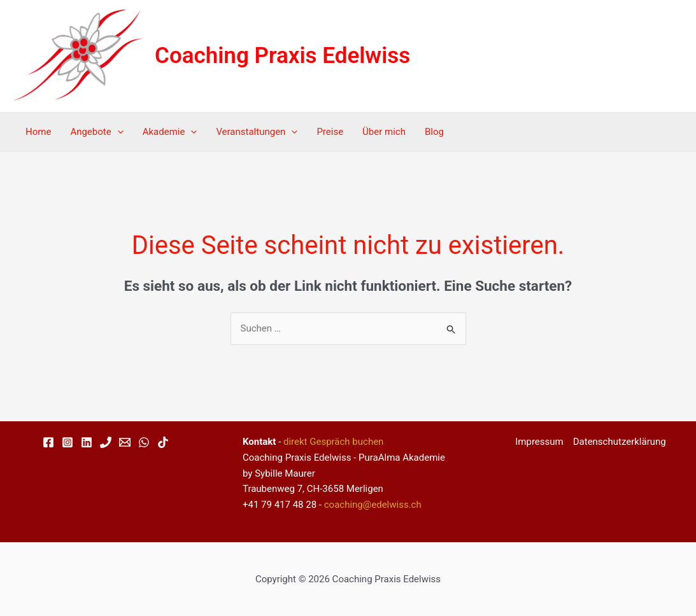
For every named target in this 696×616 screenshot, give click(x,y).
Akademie (170, 132)
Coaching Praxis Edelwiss (282, 56)
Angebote (96, 132)
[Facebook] (48, 442)
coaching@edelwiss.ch (373, 505)
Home (38, 132)
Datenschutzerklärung (620, 442)
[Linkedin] (87, 442)
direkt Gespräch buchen (333, 442)
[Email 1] (125, 442)
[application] (117, 132)
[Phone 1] (106, 442)
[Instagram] (67, 442)
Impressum (539, 442)
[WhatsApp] (144, 442)
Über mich (384, 132)
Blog (434, 132)
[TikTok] (163, 442)
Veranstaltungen (257, 132)
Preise (330, 132)
